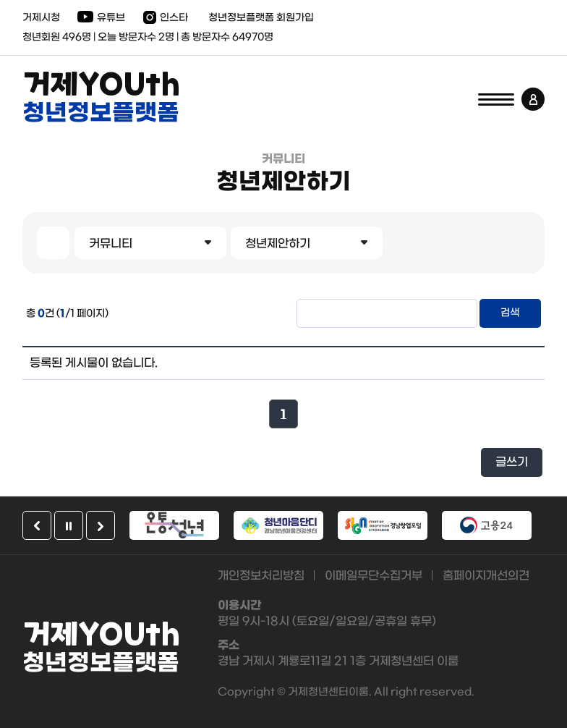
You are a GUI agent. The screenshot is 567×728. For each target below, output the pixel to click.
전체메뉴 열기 (496, 100)
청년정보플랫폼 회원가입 (261, 18)
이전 (37, 525)
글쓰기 (512, 462)
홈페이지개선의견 (486, 576)
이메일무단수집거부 (374, 576)
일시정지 (69, 525)
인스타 (174, 18)
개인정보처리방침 (261, 576)
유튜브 (111, 18)
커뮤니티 (111, 244)
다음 (101, 525)
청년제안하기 (278, 244)
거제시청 (41, 18)
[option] (174, 525)
